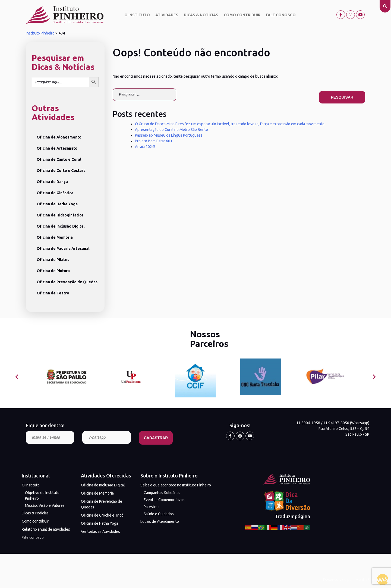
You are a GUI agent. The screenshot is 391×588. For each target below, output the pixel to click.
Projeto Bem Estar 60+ (154, 141)
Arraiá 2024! (145, 147)
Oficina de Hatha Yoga (57, 204)
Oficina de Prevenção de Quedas (67, 282)
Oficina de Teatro (53, 293)
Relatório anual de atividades (46, 529)
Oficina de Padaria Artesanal (63, 249)
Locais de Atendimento (160, 521)
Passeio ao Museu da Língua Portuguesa (169, 135)
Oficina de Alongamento (59, 137)
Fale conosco (281, 15)
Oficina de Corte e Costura (61, 171)
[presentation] (17, 377)
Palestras (152, 507)
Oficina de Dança (52, 182)
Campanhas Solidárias (162, 493)
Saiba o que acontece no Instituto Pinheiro (176, 485)
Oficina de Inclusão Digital (61, 226)
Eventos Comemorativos (164, 500)
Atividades (167, 15)
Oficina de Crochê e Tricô (102, 515)
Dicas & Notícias (201, 15)
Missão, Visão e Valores (45, 505)
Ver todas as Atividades (100, 532)
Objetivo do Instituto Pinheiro (42, 496)
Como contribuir (242, 15)
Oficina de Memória (55, 237)
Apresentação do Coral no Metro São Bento (171, 130)
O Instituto (137, 15)
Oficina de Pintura (53, 271)
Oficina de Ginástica (55, 193)
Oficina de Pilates (53, 260)
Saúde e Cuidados (159, 514)
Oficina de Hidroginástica (60, 215)
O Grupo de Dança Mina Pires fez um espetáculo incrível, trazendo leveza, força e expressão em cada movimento (230, 124)
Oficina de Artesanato (57, 148)
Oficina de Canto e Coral (59, 159)
